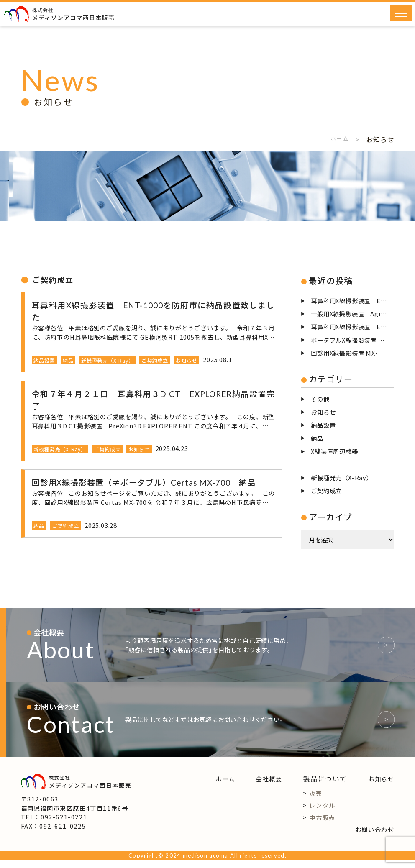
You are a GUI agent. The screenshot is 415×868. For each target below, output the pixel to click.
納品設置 (323, 425)
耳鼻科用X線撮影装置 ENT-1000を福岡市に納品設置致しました (352, 301)
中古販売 (322, 825)
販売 (316, 801)
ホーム (338, 139)
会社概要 (269, 786)
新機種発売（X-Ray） (342, 478)
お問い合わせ (375, 837)
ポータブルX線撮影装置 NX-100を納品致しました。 (352, 340)
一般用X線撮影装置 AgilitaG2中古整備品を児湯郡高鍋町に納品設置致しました (352, 314)
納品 (317, 438)
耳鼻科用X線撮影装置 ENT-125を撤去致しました (352, 326)
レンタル (322, 813)
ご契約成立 (326, 490)
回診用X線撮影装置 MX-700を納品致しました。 (352, 353)
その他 (320, 399)
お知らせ (323, 412)
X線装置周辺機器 (334, 451)
